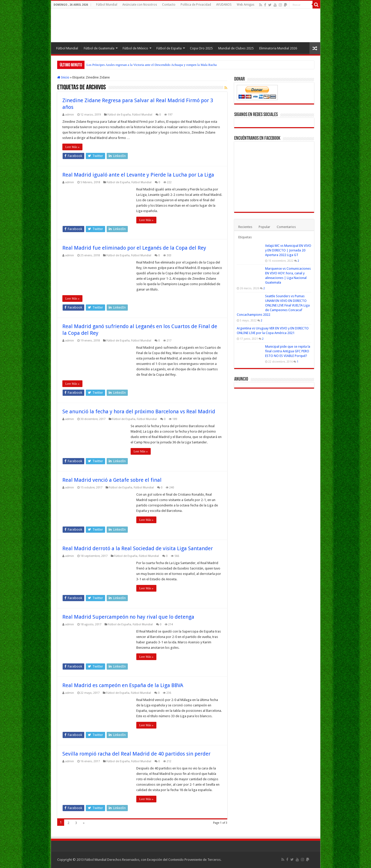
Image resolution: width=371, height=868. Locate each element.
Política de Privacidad (196, 5)
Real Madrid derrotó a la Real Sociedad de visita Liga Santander (138, 548)
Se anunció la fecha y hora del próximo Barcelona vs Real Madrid (139, 411)
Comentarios (286, 227)
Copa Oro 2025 (201, 48)
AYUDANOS (224, 5)
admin (70, 115)
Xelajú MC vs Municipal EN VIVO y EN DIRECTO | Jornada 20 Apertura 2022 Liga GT (288, 250)
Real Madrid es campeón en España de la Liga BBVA (123, 685)
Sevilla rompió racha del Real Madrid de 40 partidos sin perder (136, 754)
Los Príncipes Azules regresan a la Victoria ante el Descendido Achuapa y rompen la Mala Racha (152, 65)
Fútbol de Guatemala (99, 48)
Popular (264, 227)
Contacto (169, 5)
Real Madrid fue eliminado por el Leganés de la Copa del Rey (134, 248)
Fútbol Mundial (107, 5)
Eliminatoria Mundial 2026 (278, 48)
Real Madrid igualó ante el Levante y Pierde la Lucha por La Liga (138, 175)
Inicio (63, 77)
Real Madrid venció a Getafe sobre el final (112, 480)
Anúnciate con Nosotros (140, 5)
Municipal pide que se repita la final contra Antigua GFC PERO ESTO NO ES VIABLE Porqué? (288, 351)
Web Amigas (246, 5)
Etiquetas (245, 237)
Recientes (245, 227)
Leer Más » (73, 147)
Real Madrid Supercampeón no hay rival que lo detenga (128, 617)
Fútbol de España (169, 48)
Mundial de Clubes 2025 (236, 48)
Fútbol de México (135, 48)
